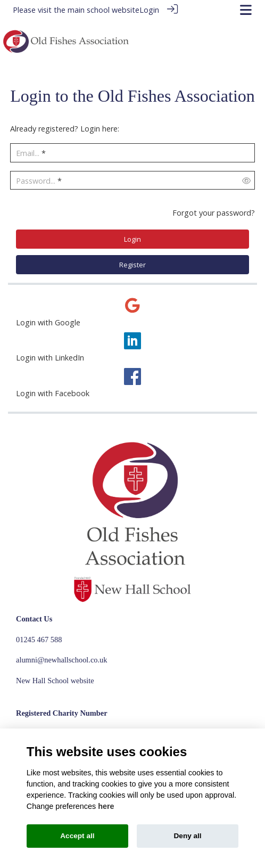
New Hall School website (55, 677)
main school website (103, 10)
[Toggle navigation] (246, 10)
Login (149, 10)
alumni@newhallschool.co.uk (62, 657)
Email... (28, 150)
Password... (36, 178)
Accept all (77, 836)
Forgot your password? (214, 210)
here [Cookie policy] (106, 806)
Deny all (188, 836)
